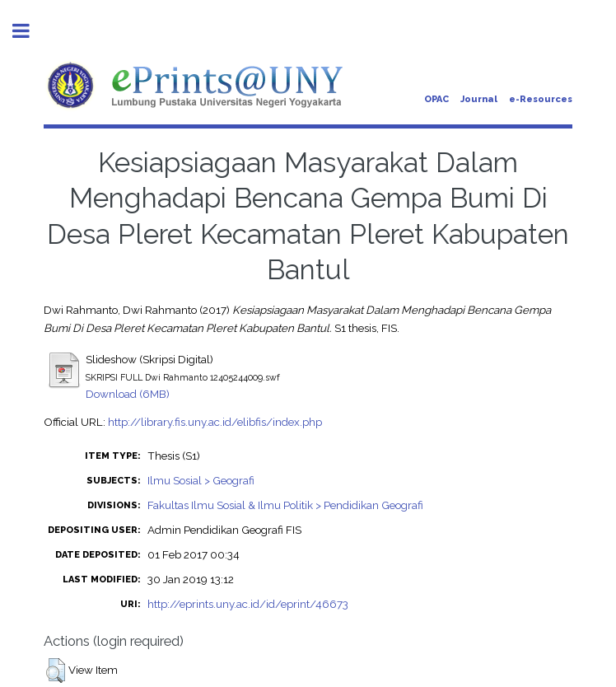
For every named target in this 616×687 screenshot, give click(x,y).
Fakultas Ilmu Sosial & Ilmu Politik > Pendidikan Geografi (285, 505)
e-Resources (541, 99)
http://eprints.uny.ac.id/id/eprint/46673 (248, 604)
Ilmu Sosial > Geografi (201, 480)
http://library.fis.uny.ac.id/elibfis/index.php (215, 422)
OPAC (436, 99)
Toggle (30, 31)
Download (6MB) (128, 394)
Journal (479, 99)
